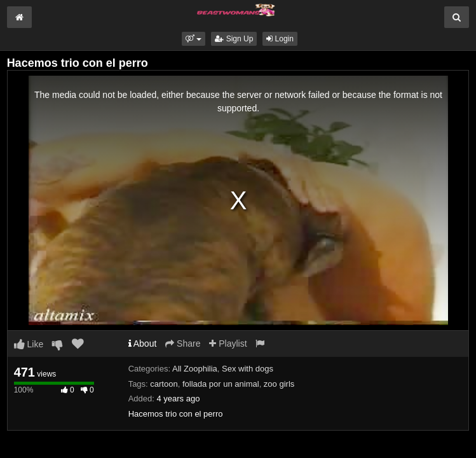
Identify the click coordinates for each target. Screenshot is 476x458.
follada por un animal (221, 384)
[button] (194, 39)
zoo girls (279, 384)
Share (183, 343)
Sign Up (234, 39)
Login (280, 39)
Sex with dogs (248, 369)
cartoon (164, 384)
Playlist (228, 343)
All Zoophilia (195, 369)
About (143, 343)
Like (29, 344)
